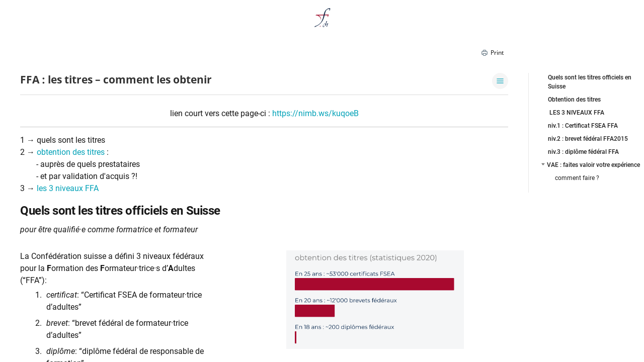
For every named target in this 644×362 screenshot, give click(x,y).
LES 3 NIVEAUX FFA (576, 113)
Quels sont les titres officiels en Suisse (590, 82)
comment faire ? (577, 178)
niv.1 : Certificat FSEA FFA (583, 126)
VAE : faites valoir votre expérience (593, 165)
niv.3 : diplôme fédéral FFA (583, 152)
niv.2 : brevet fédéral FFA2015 (588, 139)
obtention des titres (71, 152)
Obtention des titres (574, 100)
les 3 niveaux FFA (68, 188)
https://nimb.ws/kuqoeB (315, 113)
